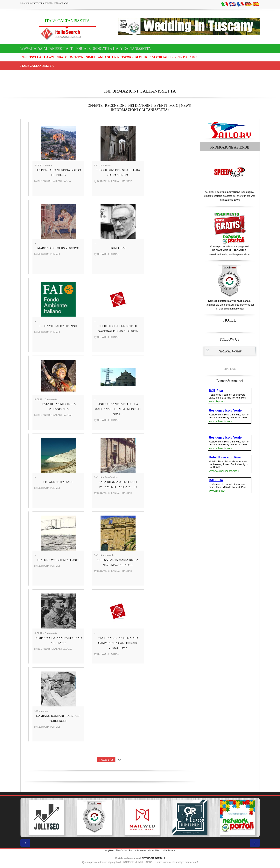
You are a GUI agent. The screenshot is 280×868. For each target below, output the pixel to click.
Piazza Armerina (138, 851)
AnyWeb (110, 851)
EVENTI (161, 106)
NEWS (186, 106)
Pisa (118, 851)
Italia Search (168, 851)
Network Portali (230, 351)
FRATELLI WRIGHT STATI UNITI (58, 560)
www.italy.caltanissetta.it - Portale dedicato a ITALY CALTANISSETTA (86, 49)
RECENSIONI (115, 106)
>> (119, 760)
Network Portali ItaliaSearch (51, 3)
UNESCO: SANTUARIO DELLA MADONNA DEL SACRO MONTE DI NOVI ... (118, 409)
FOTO (174, 106)
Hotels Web (154, 851)
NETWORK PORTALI (153, 858)
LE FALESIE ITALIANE (58, 482)
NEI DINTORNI (140, 106)
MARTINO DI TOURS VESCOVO (58, 248)
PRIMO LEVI (118, 248)
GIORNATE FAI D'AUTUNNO (58, 326)
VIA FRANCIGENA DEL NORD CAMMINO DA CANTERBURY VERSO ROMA (118, 643)
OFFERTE (95, 106)
